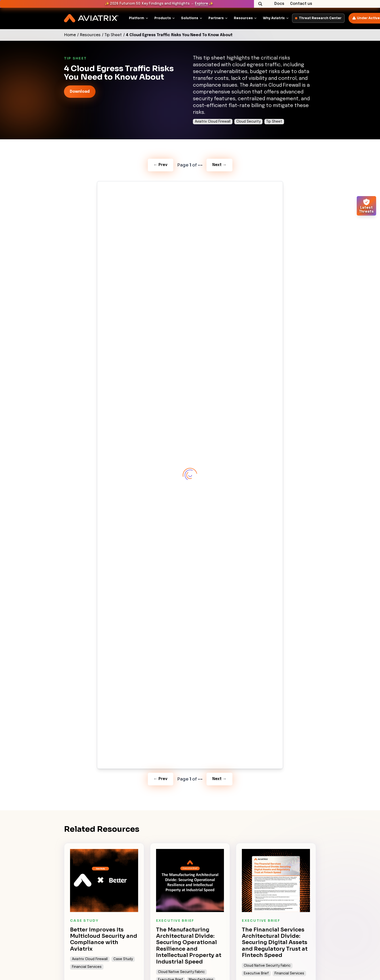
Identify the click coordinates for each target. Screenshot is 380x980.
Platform (137, 18)
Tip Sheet (113, 35)
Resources (243, 18)
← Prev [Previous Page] (161, 165)
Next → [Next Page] (219, 165)
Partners (216, 18)
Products (163, 18)
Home (70, 35)
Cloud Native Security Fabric (181, 972)
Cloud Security (248, 122)
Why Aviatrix (274, 18)
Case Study (123, 959)
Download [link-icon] (80, 92)
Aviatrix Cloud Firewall (213, 122)
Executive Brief (256, 973)
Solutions (190, 18)
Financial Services (87, 967)
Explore (201, 4)
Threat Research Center (318, 18)
